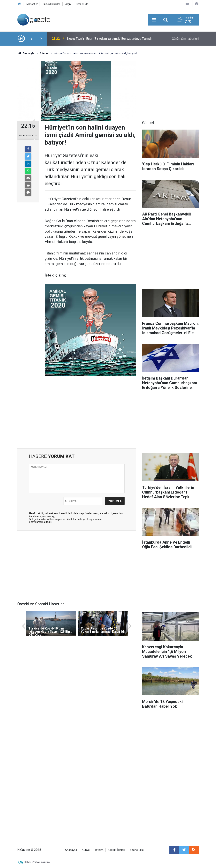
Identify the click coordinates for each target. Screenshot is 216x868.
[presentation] (31, 39)
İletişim (99, 850)
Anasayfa (71, 850)
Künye (86, 850)
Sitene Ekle (82, 4)
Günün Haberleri (51, 4)
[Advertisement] (77, 415)
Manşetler (32, 4)
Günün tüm (185, 39)
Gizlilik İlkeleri (117, 850)
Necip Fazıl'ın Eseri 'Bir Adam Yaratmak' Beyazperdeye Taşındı (109, 39)
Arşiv (68, 4)
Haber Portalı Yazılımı (37, 862)
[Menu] (154, 20)
